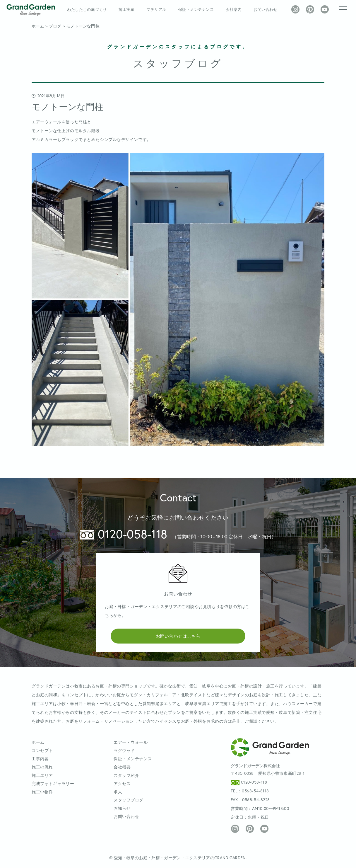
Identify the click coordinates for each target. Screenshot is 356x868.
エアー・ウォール (131, 742)
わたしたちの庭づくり (87, 10)
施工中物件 (42, 792)
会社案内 (234, 10)
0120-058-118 (123, 534)
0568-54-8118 (255, 791)
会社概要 (122, 767)
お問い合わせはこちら (178, 636)
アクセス (122, 783)
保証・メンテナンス (196, 10)
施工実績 (126, 10)
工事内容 (40, 759)
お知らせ (122, 808)
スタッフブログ (129, 800)
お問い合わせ (265, 10)
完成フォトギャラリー (53, 783)
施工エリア (42, 775)
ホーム (38, 742)
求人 (118, 792)
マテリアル (156, 10)
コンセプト (42, 750)
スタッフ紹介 (126, 775)
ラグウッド (124, 750)
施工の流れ (42, 767)
